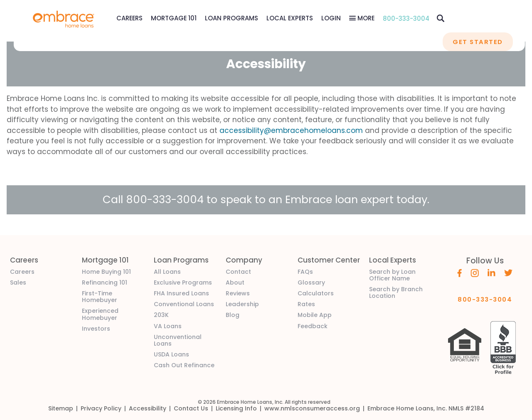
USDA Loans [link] (171, 354)
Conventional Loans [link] (184, 304)
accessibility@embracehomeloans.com (291, 130)
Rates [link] (306, 304)
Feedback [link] (313, 326)
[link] (64, 18)
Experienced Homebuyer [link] (100, 314)
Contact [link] (238, 272)
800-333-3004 (406, 18)
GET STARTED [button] (478, 42)
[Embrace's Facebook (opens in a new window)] (459, 273)
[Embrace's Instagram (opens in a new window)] (475, 273)
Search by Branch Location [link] (396, 292)
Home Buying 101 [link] (106, 272)
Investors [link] (96, 329)
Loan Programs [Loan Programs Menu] (232, 18)
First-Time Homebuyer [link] (100, 297)
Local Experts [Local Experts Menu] (290, 18)
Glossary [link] (311, 282)
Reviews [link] (238, 293)
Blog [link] (233, 315)
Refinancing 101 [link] (105, 282)
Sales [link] (18, 282)
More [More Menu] (365, 18)
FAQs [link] (305, 272)
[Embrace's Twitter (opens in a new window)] (509, 272)
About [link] (235, 282)
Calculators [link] (316, 293)
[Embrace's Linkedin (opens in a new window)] (491, 272)
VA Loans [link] (168, 326)
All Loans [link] (167, 272)
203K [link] (161, 315)
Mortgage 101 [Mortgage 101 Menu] (174, 18)
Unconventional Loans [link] (178, 340)
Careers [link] (22, 272)
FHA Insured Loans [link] (181, 293)
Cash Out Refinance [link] (184, 365)
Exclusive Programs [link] (183, 282)
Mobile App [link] (315, 315)
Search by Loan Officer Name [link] (392, 275)
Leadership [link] (242, 304)
